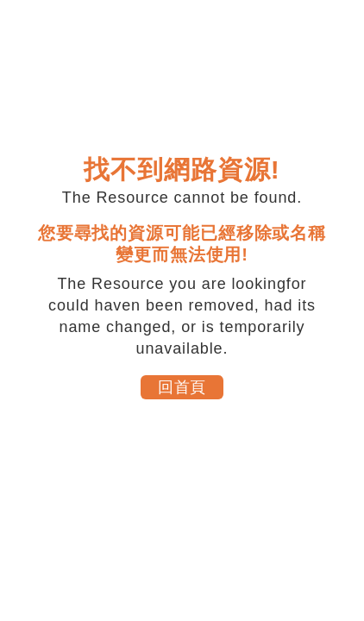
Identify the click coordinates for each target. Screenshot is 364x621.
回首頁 (182, 387)
